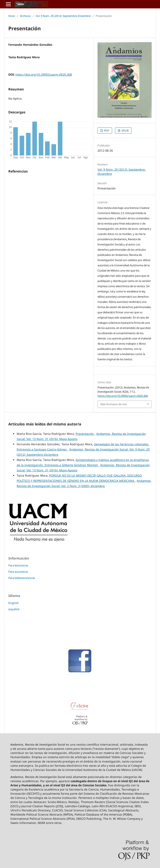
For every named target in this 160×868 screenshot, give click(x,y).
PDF (106, 131)
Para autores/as (18, 572)
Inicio (12, 16)
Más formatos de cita (113, 404)
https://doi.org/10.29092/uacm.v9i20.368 (44, 74)
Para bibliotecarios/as (22, 578)
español (14, 609)
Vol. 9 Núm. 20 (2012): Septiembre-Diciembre (63, 16)
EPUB (125, 131)
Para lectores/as (18, 565)
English (14, 603)
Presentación (85, 434)
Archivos (25, 16)
